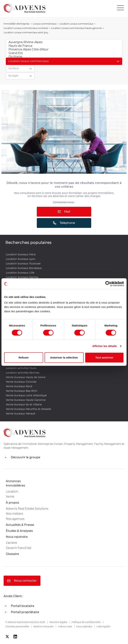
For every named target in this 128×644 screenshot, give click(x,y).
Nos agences (15, 519)
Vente (10, 497)
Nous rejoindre (17, 537)
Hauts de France (64, 46)
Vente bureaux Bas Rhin (22, 391)
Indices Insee (65, 626)
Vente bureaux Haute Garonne (26, 400)
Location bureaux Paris (21, 254)
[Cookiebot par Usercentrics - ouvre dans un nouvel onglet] (108, 284)
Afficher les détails (105, 346)
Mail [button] (64, 212)
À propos (12, 503)
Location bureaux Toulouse (23, 264)
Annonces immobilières (15, 483)
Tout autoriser (104, 357)
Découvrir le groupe (22, 457)
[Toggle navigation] (121, 8)
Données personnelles (17, 626)
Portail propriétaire (21, 612)
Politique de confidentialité (86, 622)
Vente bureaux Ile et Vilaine (24, 404)
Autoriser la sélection (64, 357)
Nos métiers (15, 514)
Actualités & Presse (20, 525)
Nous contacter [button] (22, 581)
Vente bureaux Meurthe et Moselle (28, 409)
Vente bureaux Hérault (21, 414)
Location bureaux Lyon (21, 259)
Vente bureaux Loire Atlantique (26, 395)
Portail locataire (19, 606)
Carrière (11, 543)
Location (12, 492)
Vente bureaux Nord (19, 386)
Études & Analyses (19, 531)
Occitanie (64, 57)
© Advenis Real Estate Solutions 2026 (25, 622)
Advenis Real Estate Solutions (27, 509)
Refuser (24, 357)
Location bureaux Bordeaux (24, 268)
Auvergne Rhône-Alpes (64, 42)
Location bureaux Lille (20, 273)
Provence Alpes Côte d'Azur (64, 49)
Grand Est (64, 53)
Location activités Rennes (23, 373)
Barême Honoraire (44, 626)
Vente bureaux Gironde (21, 382)
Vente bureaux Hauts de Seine (26, 377)
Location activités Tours (21, 368)
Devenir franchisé (18, 548)
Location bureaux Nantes (22, 277)
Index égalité (103, 626)
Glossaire (12, 554)
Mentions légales (58, 622)
